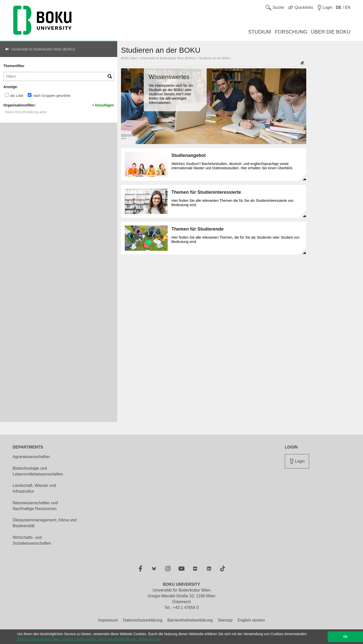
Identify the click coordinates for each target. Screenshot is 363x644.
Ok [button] (345, 637)
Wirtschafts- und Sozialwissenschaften (32, 540)
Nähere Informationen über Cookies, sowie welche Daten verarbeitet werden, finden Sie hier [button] (89, 639)
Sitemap (225, 620)
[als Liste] (7, 95)
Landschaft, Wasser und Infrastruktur (34, 488)
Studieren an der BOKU (215, 58)
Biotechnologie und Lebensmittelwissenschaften (38, 471)
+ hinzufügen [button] (103, 105)
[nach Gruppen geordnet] (30, 95)
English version (251, 620)
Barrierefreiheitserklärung (190, 620)
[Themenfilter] (59, 76)
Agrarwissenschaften (31, 457)
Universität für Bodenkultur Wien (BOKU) (43, 49)
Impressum (108, 620)
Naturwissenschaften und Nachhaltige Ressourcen (35, 506)
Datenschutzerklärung (143, 620)
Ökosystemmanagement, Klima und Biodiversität (44, 523)
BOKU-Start (129, 58)
